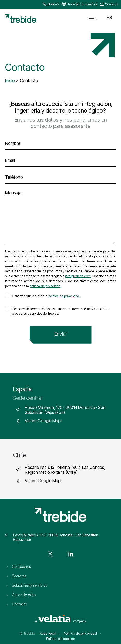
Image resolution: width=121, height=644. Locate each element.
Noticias (53, 4)
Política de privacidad (80, 633)
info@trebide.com (78, 276)
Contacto (112, 4)
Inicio (10, 81)
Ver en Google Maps (44, 421)
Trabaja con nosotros (82, 4)
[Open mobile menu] (94, 18)
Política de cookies (60, 639)
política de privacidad (45, 286)
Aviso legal (48, 633)
